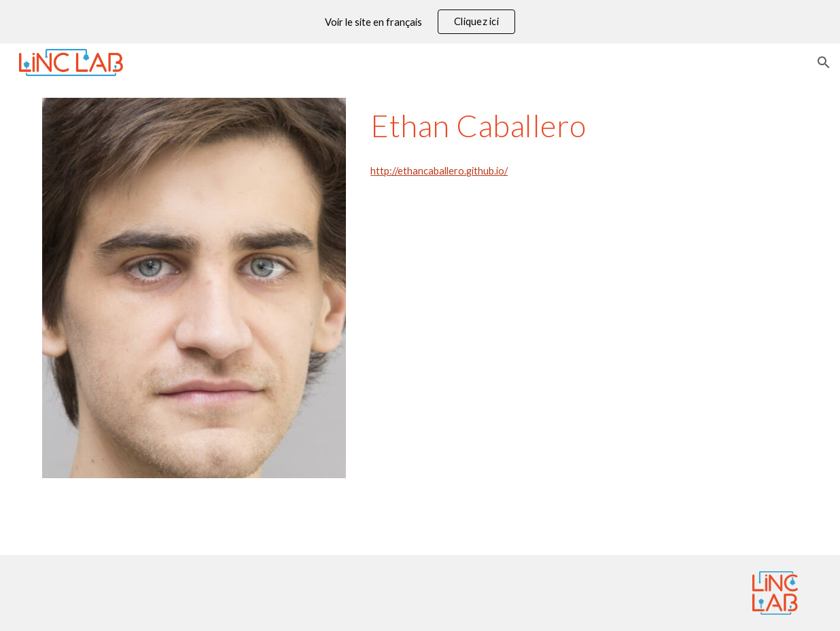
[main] (581, 126)
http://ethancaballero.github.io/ (439, 171)
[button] (824, 62)
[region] (420, 22)
